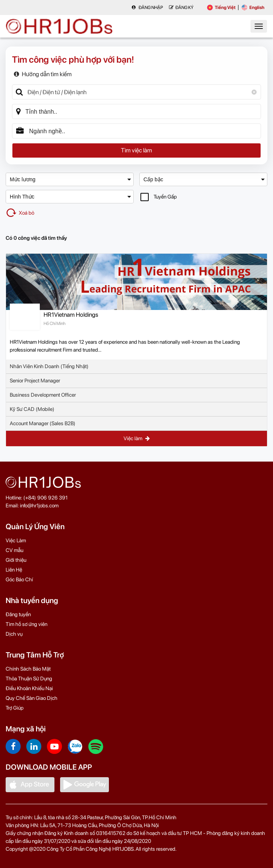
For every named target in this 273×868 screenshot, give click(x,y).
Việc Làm (16, 540)
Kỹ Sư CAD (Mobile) (32, 409)
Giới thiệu (16, 560)
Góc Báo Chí (19, 579)
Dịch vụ (14, 634)
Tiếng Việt (221, 8)
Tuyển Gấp (159, 197)
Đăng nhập (147, 8)
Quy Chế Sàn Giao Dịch (32, 698)
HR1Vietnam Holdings (71, 315)
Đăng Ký (181, 8)
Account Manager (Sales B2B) (43, 423)
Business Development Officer (43, 395)
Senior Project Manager (35, 381)
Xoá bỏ (20, 213)
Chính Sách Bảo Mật (28, 669)
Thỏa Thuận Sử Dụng (29, 678)
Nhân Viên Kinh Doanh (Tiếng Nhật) (49, 366)
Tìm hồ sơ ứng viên (26, 624)
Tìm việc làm (136, 150)
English (253, 8)
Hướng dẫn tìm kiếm (43, 74)
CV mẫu (14, 550)
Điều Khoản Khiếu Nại (29, 688)
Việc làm (137, 438)
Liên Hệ (14, 570)
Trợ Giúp (15, 708)
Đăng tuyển (18, 614)
